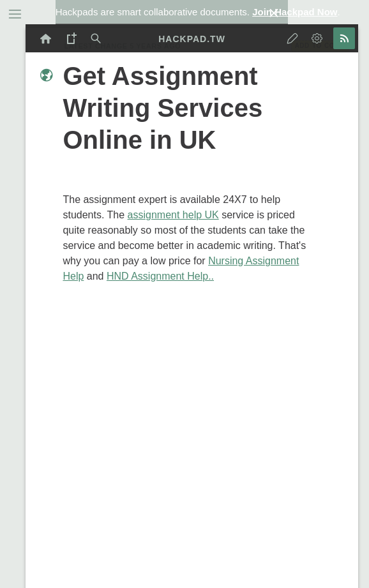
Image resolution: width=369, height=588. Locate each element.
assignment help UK (173, 215)
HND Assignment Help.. (160, 276)
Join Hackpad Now (295, 12)
